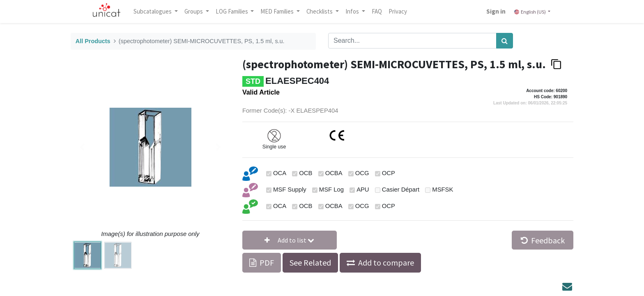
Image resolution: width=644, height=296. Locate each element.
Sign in (493, 11)
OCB (306, 173)
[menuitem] (379, 12)
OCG (362, 173)
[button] (290, 240)
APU (363, 190)
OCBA (334, 173)
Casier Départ (401, 190)
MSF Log (331, 190)
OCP (389, 173)
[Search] (505, 41)
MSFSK (443, 190)
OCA (280, 173)
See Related (310, 262)
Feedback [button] (543, 240)
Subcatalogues (156, 11)
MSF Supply (290, 190)
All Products (93, 41)
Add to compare (386, 262)
